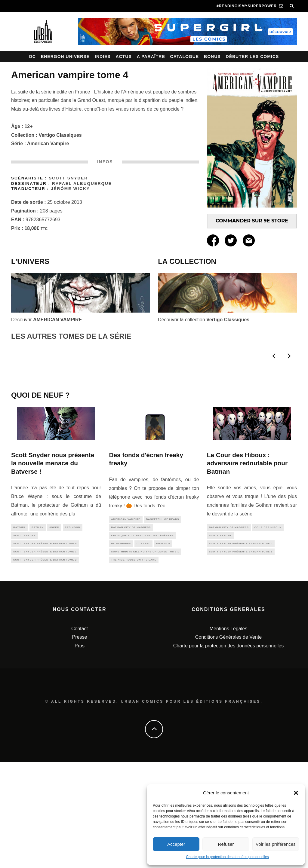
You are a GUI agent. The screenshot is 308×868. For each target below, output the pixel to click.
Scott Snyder (68, 178)
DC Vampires (121, 648)
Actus (124, 57)
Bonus (212, 57)
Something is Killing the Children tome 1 (145, 657)
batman (38, 630)
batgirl (20, 630)
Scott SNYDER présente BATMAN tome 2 (45, 665)
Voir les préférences (276, 844)
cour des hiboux (268, 630)
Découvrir (46, 320)
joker (54, 630)
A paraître (151, 57)
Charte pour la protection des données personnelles (227, 857)
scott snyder (25, 638)
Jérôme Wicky (70, 189)
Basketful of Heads (163, 621)
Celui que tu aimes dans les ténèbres (142, 639)
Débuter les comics (253, 57)
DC (32, 57)
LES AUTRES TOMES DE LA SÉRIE (71, 336)
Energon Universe (65, 57)
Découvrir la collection (204, 320)
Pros (80, 752)
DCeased (143, 648)
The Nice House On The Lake (134, 666)
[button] (296, 793)
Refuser (226, 844)
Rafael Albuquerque (82, 183)
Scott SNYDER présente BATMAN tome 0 (45, 647)
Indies (103, 57)
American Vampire (48, 144)
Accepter (176, 844)
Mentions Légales (228, 734)
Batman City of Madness (131, 630)
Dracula (163, 648)
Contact (80, 734)
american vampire (126, 621)
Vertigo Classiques (60, 135)
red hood (73, 630)
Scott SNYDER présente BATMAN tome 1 (45, 656)
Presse (80, 743)
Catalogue (185, 57)
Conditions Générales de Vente (228, 743)
